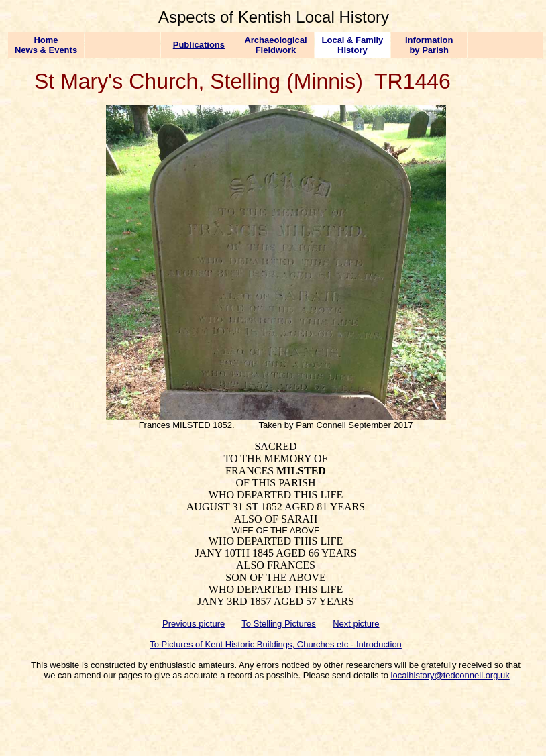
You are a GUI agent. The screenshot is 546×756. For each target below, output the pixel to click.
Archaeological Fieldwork (275, 45)
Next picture (356, 624)
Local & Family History (353, 45)
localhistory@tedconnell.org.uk (450, 675)
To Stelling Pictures (279, 624)
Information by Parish (429, 45)
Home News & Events (46, 45)
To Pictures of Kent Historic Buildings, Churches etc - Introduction (276, 644)
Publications (199, 45)
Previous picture (194, 624)
